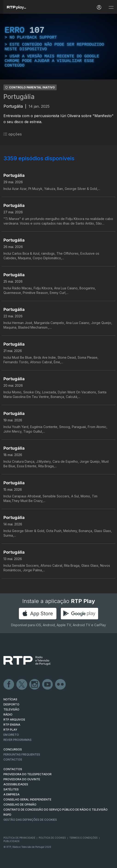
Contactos (13, 759)
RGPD (7, 815)
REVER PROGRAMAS (18, 740)
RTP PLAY (10, 730)
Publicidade (12, 841)
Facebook (9, 685)
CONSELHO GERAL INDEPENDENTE (27, 799)
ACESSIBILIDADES (16, 784)
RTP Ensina (12, 725)
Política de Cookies (52, 838)
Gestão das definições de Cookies (30, 820)
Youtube (48, 685)
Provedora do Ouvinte (22, 779)
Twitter (22, 685)
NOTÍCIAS (10, 699)
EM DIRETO (11, 735)
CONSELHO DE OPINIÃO (20, 805)
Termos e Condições (83, 838)
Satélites (11, 789)
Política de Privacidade (19, 838)
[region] (58, 47)
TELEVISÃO (11, 709)
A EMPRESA (12, 794)
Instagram (35, 685)
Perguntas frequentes (22, 754)
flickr (61, 685)
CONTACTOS (13, 769)
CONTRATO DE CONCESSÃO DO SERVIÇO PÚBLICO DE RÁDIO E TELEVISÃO (56, 810)
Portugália (19, 97)
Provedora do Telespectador (28, 774)
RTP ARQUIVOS (14, 720)
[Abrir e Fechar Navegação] (111, 7)
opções (13, 134)
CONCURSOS (13, 749)
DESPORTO (11, 704)
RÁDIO (8, 714)
